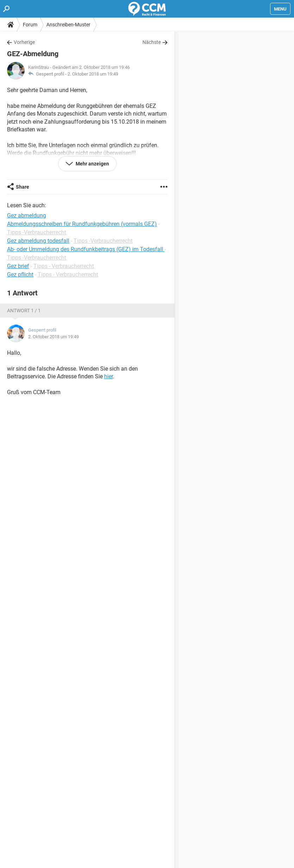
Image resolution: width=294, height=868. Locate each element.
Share (23, 187)
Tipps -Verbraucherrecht (37, 232)
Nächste (152, 42)
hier (108, 376)
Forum (30, 25)
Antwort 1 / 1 (24, 311)
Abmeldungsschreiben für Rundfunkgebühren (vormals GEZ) (82, 224)
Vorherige (24, 42)
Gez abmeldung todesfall (38, 241)
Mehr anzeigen (92, 164)
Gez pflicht (20, 275)
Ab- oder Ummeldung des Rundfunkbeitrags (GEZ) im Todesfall (86, 249)
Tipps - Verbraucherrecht (64, 266)
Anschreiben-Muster (68, 25)
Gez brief (18, 266)
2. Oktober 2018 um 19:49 (93, 74)
